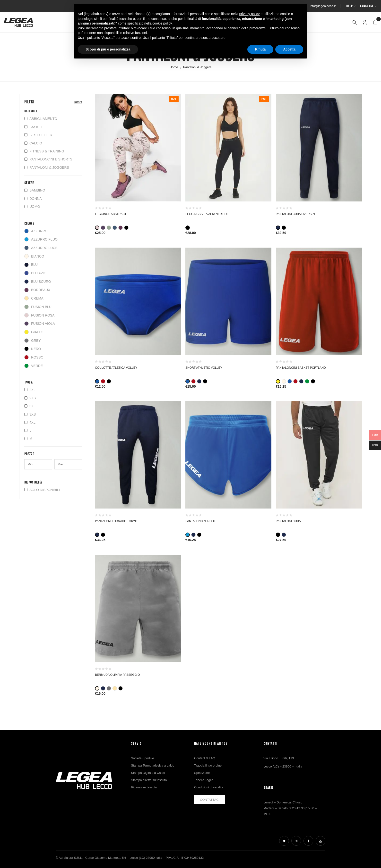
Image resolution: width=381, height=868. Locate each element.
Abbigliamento (41, 119)
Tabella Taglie (204, 780)
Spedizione (202, 773)
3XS (30, 414)
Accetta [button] (289, 49)
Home (174, 67)
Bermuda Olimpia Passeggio (117, 675)
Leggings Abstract (111, 214)
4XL (30, 422)
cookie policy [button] (162, 23)
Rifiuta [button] (260, 49)
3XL (30, 406)
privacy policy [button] (250, 14)
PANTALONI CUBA (288, 521)
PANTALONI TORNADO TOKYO (116, 521)
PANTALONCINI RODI (200, 521)
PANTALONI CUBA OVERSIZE (296, 214)
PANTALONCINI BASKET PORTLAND (301, 368)
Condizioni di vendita (209, 787)
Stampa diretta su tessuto (149, 780)
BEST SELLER (38, 135)
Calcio (33, 143)
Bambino (35, 190)
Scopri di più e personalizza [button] (108, 49)
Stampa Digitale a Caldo (148, 773)
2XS (30, 398)
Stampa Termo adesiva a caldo (153, 765)
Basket (34, 127)
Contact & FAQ (205, 758)
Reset (78, 102)
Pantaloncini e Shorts (48, 159)
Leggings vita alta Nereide (207, 214)
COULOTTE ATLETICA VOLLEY (116, 368)
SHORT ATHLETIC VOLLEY (204, 368)
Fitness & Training (44, 151)
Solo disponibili (42, 490)
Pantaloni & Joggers (47, 167)
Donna (33, 199)
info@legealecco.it (323, 6)
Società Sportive (143, 758)
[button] (375, 22)
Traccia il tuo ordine (208, 765)
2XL (30, 390)
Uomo (32, 207)
